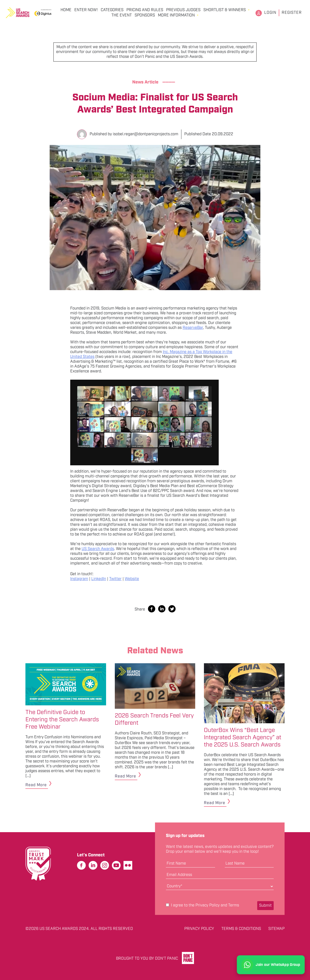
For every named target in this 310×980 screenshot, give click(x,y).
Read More (36, 785)
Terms (234, 905)
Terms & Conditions (241, 929)
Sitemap (276, 929)
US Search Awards (98, 549)
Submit (265, 906)
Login (270, 13)
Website (132, 579)
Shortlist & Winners (225, 10)
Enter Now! (86, 10)
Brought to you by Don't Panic (147, 959)
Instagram (79, 579)
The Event (122, 15)
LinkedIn (99, 579)
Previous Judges (183, 10)
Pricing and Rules (145, 10)
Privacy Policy (208, 905)
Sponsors (145, 15)
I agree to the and (202, 905)
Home (66, 10)
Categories (112, 10)
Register (292, 13)
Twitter (115, 579)
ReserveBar (193, 328)
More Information (176, 15)
